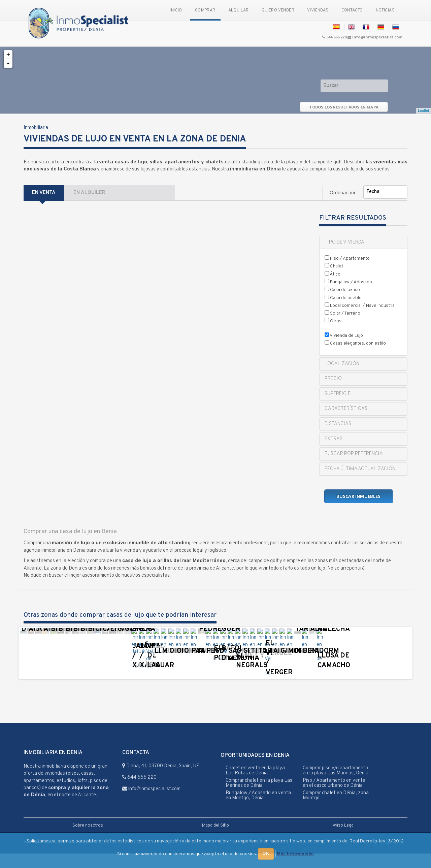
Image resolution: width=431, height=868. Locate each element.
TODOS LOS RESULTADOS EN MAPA (344, 107)
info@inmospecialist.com (377, 37)
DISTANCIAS (338, 424)
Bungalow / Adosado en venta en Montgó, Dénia (258, 810)
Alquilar (239, 10)
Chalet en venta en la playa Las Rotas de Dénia (255, 785)
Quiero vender (278, 10)
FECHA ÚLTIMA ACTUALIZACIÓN (360, 469)
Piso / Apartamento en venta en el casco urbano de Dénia (334, 798)
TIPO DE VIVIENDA (344, 242)
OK (266, 854)
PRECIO (333, 379)
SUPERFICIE (338, 394)
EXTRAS (334, 439)
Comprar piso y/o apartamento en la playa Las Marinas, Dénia (336, 785)
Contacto (352, 10)
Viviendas (318, 10)
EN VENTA (44, 193)
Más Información (295, 854)
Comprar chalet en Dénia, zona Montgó (336, 810)
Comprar (205, 10)
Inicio (176, 10)
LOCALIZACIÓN (342, 364)
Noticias (385, 10)
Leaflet (423, 110)
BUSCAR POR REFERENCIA (354, 454)
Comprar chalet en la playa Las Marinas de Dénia (259, 798)
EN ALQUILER (89, 193)
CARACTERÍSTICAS (346, 409)
